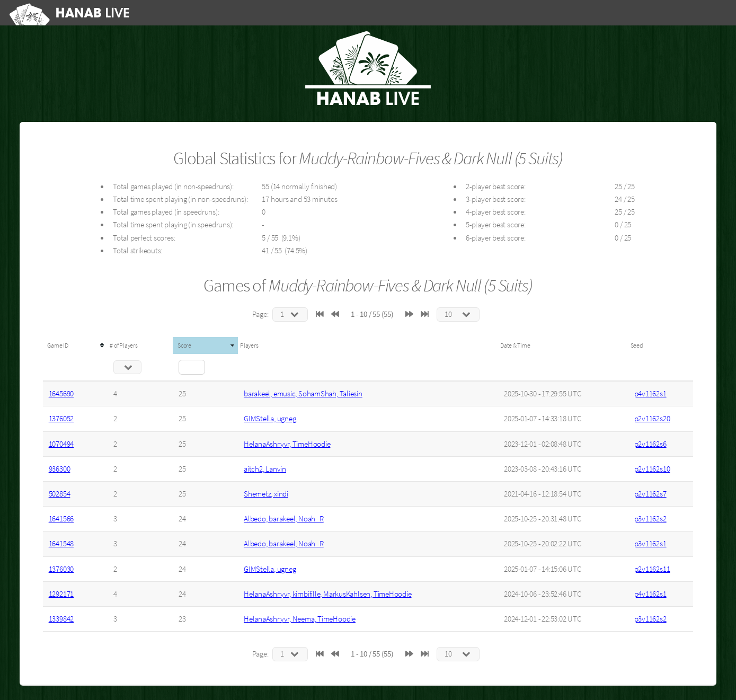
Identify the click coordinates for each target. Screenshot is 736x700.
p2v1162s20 (652, 419)
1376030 (61, 569)
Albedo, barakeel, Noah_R (284, 519)
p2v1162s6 (650, 444)
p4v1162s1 (650, 394)
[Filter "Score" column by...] (192, 367)
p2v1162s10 (652, 469)
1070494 (61, 444)
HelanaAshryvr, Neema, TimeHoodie (300, 619)
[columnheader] (76, 345)
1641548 (61, 544)
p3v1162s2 (650, 519)
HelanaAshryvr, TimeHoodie (287, 444)
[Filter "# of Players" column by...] (127, 367)
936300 (60, 469)
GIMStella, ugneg (270, 419)
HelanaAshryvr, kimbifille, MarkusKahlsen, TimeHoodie (328, 594)
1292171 (61, 594)
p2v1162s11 (652, 569)
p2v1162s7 (650, 494)
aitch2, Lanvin (265, 469)
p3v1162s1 (650, 544)
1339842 (61, 619)
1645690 (61, 394)
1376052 (61, 419)
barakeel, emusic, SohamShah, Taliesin (303, 394)
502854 (60, 494)
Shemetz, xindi (266, 494)
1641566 (61, 519)
